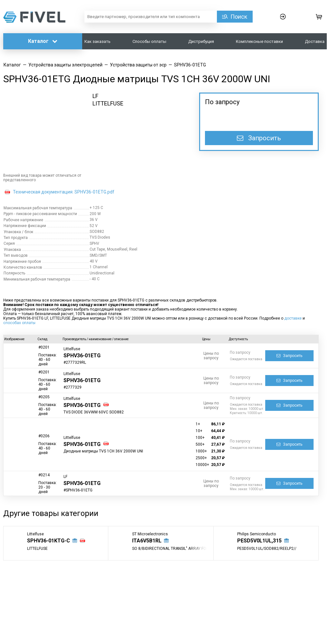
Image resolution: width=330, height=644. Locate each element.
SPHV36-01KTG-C (49, 541)
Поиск (239, 17)
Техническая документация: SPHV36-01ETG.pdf (64, 192)
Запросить (259, 138)
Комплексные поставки (259, 41)
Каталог (43, 41)
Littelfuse (72, 349)
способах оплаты (19, 323)
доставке (293, 318)
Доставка (315, 41)
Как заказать (97, 41)
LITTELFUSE (108, 103)
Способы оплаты (149, 41)
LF (95, 96)
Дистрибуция (201, 41)
